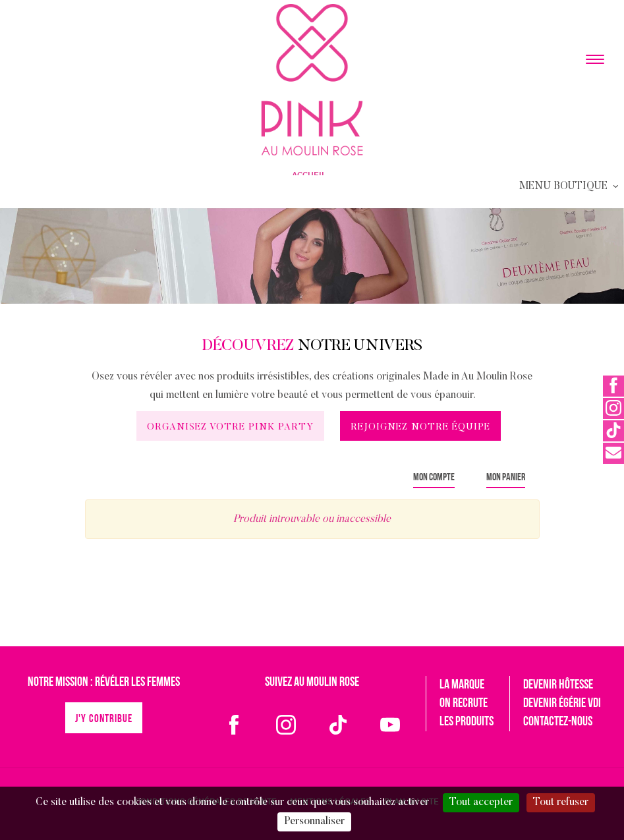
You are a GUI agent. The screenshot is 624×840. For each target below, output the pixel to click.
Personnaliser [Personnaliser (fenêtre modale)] (314, 822)
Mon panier (506, 478)
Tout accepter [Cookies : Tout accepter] (481, 802)
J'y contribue (104, 719)
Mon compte (434, 478)
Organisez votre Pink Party (230, 428)
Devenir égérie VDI (562, 704)
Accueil (309, 175)
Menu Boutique (570, 186)
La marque (462, 685)
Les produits (467, 722)
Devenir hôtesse (558, 685)
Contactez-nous (558, 722)
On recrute (464, 704)
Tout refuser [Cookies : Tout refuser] (561, 802)
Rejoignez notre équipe (420, 428)
